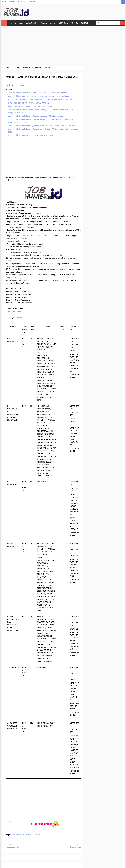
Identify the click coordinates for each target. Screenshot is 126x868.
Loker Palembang (16, 23)
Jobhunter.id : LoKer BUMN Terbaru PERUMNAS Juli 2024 (31, 135)
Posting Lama (75, 847)
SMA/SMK (63, 23)
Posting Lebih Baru (13, 847)
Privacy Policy (22, 2)
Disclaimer (32, 2)
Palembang (29, 835)
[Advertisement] (63, 46)
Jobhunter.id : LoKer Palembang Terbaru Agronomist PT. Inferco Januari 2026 (38, 116)
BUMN (13, 835)
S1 (77, 23)
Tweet (22, 85)
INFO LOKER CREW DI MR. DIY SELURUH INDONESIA (30, 106)
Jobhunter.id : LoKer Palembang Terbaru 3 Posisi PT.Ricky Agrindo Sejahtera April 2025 (42, 126)
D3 (72, 23)
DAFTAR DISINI (14, 312)
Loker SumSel (32, 23)
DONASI (84, 23)
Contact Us (11, 2)
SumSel (37, 835)
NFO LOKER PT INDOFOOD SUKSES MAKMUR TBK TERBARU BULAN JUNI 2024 (41, 100)
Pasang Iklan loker (48, 23)
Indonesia (20, 835)
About (4, 2)
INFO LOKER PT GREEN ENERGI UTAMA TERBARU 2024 (31, 103)
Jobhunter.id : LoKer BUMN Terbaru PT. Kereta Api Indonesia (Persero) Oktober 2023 (41, 96)
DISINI (19, 318)
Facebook (123, 2)
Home (4, 23)
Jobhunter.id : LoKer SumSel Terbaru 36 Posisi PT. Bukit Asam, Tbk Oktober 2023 (40, 93)
